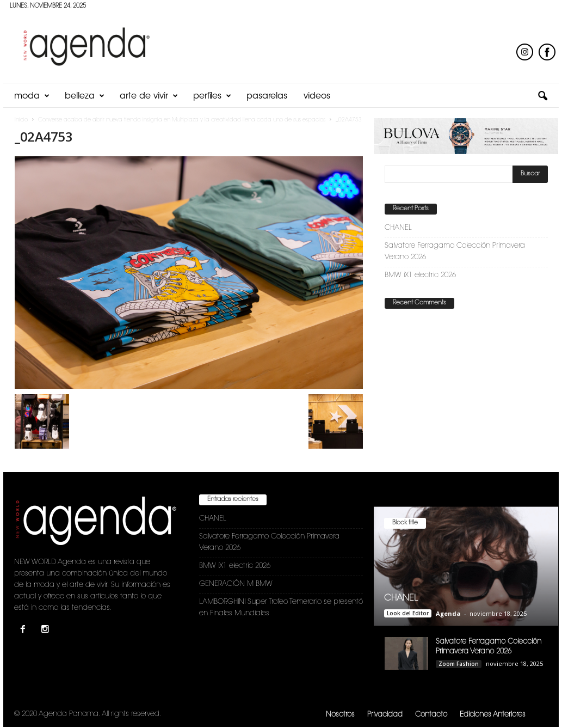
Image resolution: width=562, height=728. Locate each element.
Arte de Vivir (149, 96)
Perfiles (212, 96)
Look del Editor (408, 613)
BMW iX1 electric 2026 (420, 275)
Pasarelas (267, 96)
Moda (32, 96)
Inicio (21, 120)
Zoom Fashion (459, 664)
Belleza (85, 96)
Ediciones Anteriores (493, 715)
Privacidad (385, 715)
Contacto (431, 715)
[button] (542, 96)
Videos (317, 96)
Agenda (448, 613)
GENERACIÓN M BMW (236, 584)
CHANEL (398, 228)
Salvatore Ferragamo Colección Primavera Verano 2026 (455, 252)
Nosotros (340, 715)
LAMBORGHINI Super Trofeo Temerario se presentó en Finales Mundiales (281, 608)
